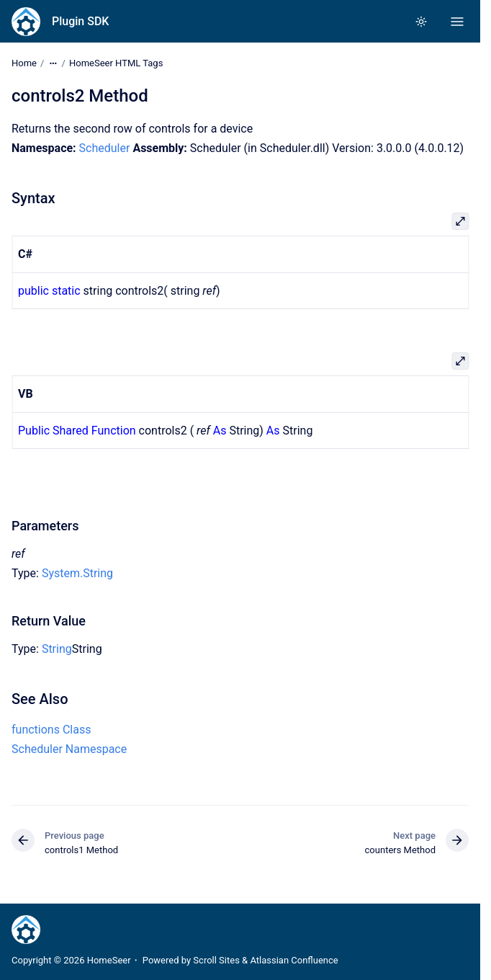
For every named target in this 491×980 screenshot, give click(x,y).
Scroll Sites (216, 960)
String (57, 649)
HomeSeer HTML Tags (116, 63)
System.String (77, 573)
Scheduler (105, 148)
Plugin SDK (80, 21)
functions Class (51, 730)
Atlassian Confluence (294, 960)
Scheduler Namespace (69, 749)
